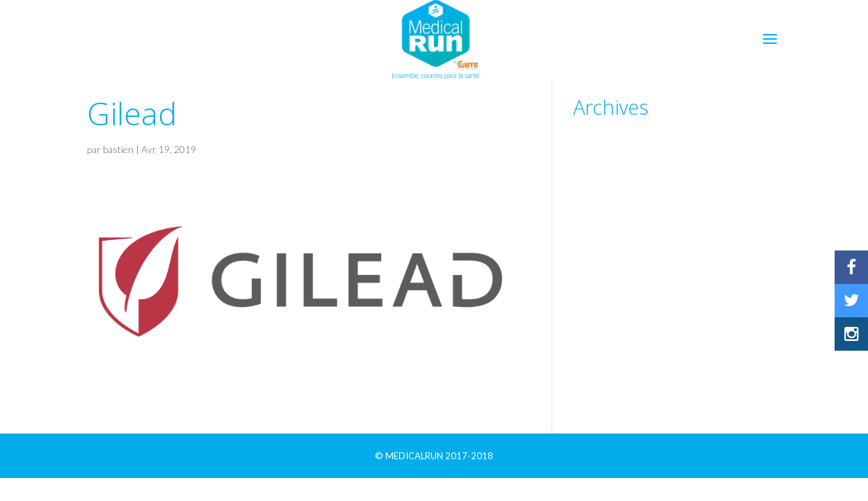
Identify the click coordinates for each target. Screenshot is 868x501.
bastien (118, 149)
